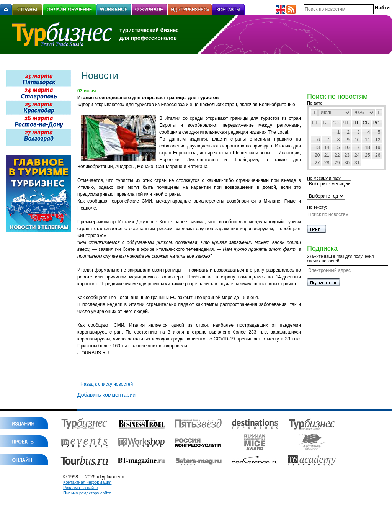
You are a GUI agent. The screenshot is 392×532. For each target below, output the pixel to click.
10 (357, 140)
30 (347, 163)
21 (327, 155)
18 (367, 147)
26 (378, 155)
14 (327, 147)
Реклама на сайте (81, 488)
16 (347, 147)
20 (317, 155)
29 (337, 163)
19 (378, 147)
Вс (376, 123)
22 (337, 155)
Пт (356, 123)
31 (357, 163)
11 (367, 140)
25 (367, 155)
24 (357, 155)
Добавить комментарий (106, 395)
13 (317, 147)
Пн (316, 123)
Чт (345, 123)
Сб (366, 123)
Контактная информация (87, 482)
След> (379, 113)
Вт (326, 123)
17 (357, 147)
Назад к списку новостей (105, 384)
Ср (336, 123)
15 (337, 147)
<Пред (314, 113)
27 (317, 163)
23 (347, 155)
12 (378, 140)
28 (327, 163)
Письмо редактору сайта (87, 493)
